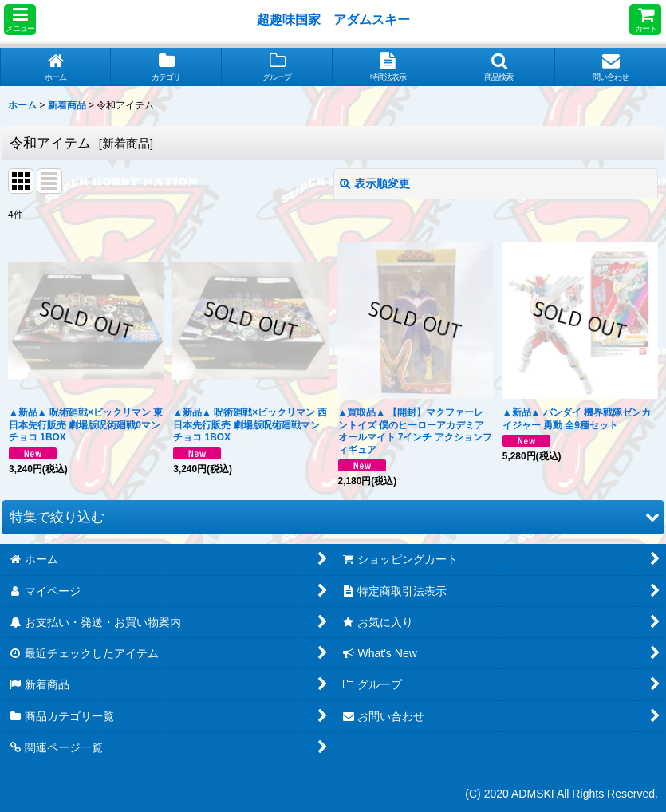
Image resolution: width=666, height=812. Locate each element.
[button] (20, 20)
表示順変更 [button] (375, 183)
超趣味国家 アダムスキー (333, 19)
